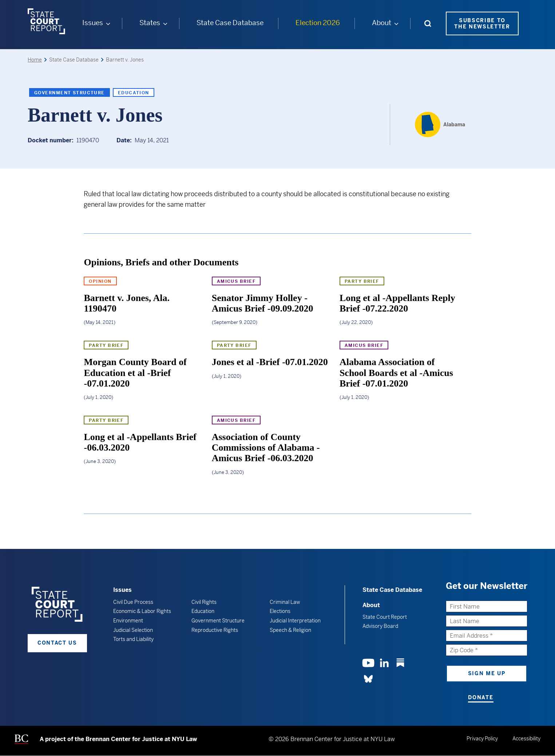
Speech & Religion (290, 630)
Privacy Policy (482, 738)
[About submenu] (396, 23)
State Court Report (385, 617)
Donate (481, 697)
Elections (280, 611)
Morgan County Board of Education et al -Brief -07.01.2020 (135, 373)
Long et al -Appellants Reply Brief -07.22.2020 (397, 303)
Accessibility (526, 738)
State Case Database (230, 22)
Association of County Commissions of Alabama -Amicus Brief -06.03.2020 (266, 447)
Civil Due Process (133, 602)
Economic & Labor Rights (142, 611)
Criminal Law (285, 602)
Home (35, 59)
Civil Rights (204, 602)
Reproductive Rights (215, 630)
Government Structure (70, 92)
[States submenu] (165, 23)
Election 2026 (317, 22)
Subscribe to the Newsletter (482, 23)
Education (134, 92)
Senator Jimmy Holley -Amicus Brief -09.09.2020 (263, 303)
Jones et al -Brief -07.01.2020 (270, 362)
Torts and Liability (133, 639)
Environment (128, 620)
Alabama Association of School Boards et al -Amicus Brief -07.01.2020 (396, 373)
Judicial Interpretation (295, 620)
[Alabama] (440, 124)
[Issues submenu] (108, 23)
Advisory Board (380, 626)
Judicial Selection (133, 630)
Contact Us (57, 643)
